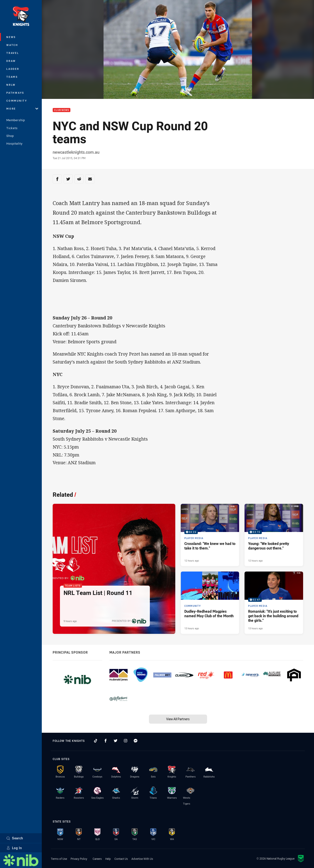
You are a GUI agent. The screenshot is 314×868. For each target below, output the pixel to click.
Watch (12, 45)
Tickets (12, 128)
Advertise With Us (142, 859)
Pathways (15, 93)
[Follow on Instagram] (126, 741)
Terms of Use (59, 859)
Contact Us (121, 859)
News (11, 37)
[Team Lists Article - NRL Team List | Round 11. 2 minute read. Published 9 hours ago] (114, 569)
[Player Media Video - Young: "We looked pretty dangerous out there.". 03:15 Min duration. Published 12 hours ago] (274, 535)
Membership (16, 120)
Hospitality (14, 143)
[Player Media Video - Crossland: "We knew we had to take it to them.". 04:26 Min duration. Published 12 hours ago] (210, 535)
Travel (13, 53)
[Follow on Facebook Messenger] (136, 741)
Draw (11, 61)
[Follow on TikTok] (96, 741)
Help (108, 859)
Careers (97, 859)
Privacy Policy (79, 859)
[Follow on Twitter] (116, 741)
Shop (10, 136)
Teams (12, 77)
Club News (62, 110)
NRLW (11, 85)
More (22, 109)
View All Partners (178, 719)
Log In (14, 848)
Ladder (13, 69)
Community (17, 101)
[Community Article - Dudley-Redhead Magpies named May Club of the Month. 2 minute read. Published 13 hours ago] (210, 603)
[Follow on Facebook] (106, 741)
